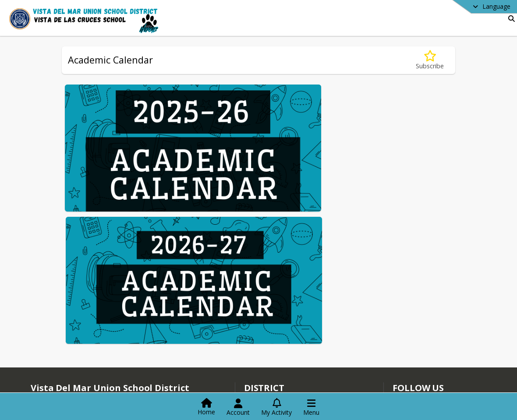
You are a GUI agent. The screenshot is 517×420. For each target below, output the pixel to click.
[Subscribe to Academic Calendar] (430, 60)
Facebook (412, 375)
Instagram (412, 388)
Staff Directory (270, 361)
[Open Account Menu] (238, 407)
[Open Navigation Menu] (311, 407)
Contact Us (265, 374)
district (264, 348)
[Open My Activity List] (276, 407)
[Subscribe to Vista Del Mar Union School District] (411, 361)
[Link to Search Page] (510, 19)
